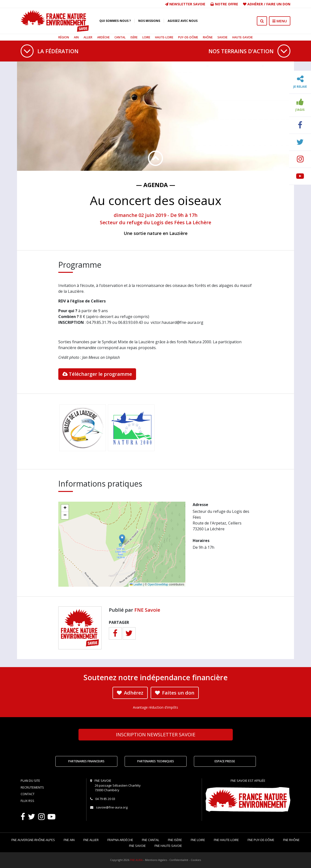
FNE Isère (175, 840)
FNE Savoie (147, 610)
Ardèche (103, 37)
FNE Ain (69, 840)
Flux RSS (27, 801)
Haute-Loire (164, 37)
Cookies (196, 860)
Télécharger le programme (97, 374)
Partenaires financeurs (86, 761)
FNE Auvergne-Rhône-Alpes (33, 840)
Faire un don (278, 4)
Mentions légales (156, 860)
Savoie (222, 37)
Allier (88, 37)
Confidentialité (179, 860)
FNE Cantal (151, 840)
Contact (28, 794)
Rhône (208, 37)
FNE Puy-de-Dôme (261, 840)
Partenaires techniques (156, 761)
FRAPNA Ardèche (120, 840)
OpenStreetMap (158, 584)
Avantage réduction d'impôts (155, 707)
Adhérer (255, 4)
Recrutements (32, 787)
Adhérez (130, 693)
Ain (76, 37)
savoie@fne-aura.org (112, 807)
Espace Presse (225, 761)
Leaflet (136, 584)
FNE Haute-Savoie (168, 846)
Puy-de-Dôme (188, 37)
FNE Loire (198, 840)
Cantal (120, 37)
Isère (134, 37)
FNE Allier (91, 840)
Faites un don (175, 693)
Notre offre (224, 4)
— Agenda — (156, 185)
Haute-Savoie (242, 37)
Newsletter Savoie (185, 4)
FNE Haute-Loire (226, 840)
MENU (280, 21)
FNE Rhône (291, 840)
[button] (122, 539)
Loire (146, 37)
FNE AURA (136, 860)
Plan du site (30, 781)
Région (64, 37)
